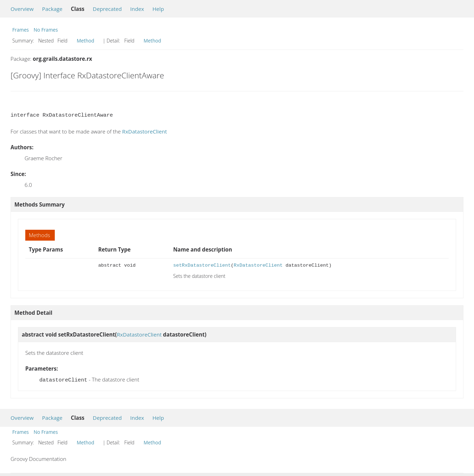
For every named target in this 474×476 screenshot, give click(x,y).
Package (52, 9)
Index (137, 9)
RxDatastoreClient (145, 131)
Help (158, 9)
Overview (22, 9)
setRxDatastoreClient (202, 265)
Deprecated (107, 9)
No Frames (46, 30)
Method (86, 41)
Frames (21, 30)
